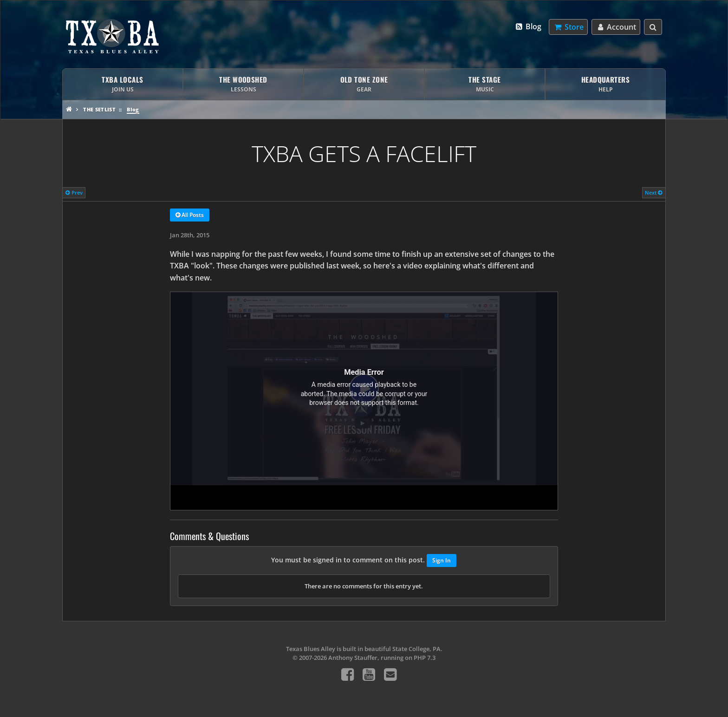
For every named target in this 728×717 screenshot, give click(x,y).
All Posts (190, 215)
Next (654, 192)
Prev (74, 192)
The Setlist (99, 109)
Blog (528, 26)
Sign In (442, 560)
